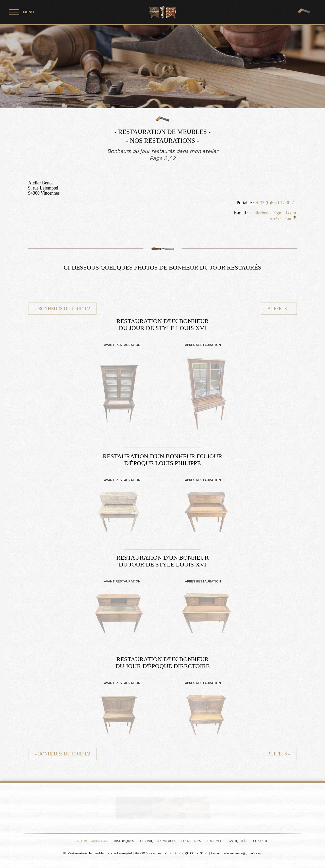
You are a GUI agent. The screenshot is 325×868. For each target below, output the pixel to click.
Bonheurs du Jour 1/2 (62, 309)
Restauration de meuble (86, 853)
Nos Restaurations (93, 841)
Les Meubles (191, 841)
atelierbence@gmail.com (273, 213)
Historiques (124, 841)
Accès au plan (283, 219)
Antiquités (238, 841)
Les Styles (215, 841)
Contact (260, 841)
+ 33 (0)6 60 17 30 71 (276, 203)
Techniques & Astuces (158, 841)
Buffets (279, 309)
